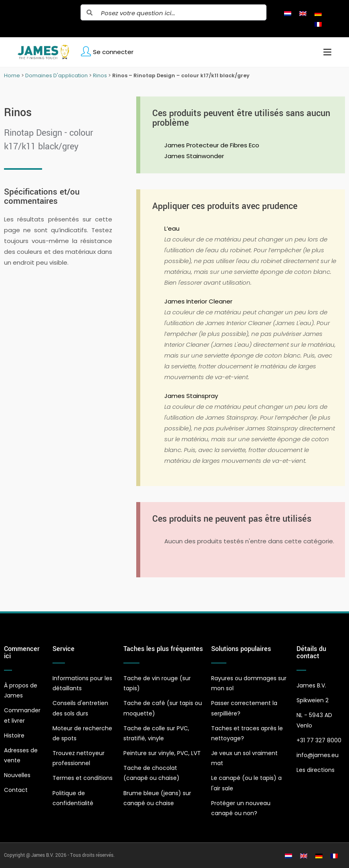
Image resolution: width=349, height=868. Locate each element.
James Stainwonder (194, 156)
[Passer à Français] (318, 24)
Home (12, 75)
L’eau (172, 228)
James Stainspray (191, 396)
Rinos (100, 75)
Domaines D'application (56, 75)
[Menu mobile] (324, 52)
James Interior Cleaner (198, 301)
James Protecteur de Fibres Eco (212, 145)
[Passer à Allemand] (318, 13)
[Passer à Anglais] (303, 13)
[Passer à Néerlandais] (288, 13)
